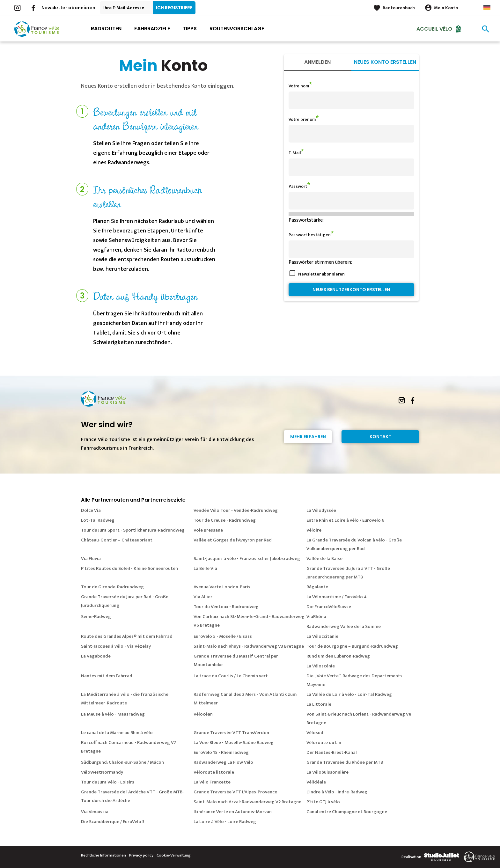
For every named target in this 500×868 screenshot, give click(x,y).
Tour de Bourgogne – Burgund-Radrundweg (352, 646)
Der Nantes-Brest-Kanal (332, 752)
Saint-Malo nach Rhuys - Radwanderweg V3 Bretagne (249, 646)
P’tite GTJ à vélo (323, 802)
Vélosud (315, 733)
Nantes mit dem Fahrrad (107, 676)
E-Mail (295, 153)
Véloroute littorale (214, 772)
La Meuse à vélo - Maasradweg (113, 714)
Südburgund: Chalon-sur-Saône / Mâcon (122, 762)
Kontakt (380, 437)
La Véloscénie (321, 666)
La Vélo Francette (212, 782)
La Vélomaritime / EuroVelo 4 (337, 597)
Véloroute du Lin (324, 743)
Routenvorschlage (237, 29)
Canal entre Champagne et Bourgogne (347, 812)
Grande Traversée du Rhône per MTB (345, 762)
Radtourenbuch (399, 8)
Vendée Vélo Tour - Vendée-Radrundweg (236, 510)
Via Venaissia (95, 812)
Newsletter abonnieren (68, 8)
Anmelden (317, 62)
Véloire (314, 530)
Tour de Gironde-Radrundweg (112, 587)
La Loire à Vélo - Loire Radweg (225, 822)
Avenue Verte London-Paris (222, 587)
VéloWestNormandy (102, 772)
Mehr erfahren (308, 437)
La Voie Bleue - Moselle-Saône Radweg (234, 743)
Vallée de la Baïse (324, 559)
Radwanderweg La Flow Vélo (223, 762)
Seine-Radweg (96, 617)
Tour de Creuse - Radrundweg (225, 520)
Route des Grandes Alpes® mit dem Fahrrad (127, 636)
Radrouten (106, 29)
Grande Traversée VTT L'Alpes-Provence (235, 792)
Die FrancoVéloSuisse (329, 607)
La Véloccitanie (322, 636)
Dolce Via (91, 510)
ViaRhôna (316, 617)
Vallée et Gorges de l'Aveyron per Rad (233, 540)
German (487, 7)
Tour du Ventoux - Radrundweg (226, 607)
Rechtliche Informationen (103, 855)
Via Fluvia (91, 559)
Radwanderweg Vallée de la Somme (344, 626)
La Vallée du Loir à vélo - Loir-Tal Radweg (349, 694)
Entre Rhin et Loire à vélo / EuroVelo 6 (345, 520)
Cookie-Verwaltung (174, 855)
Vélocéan (203, 714)
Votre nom (299, 86)
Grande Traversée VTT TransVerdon (231, 733)
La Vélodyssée (321, 510)
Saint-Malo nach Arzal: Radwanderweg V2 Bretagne (247, 802)
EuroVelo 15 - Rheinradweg (221, 752)
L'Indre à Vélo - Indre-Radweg (337, 792)
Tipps (190, 29)
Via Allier (203, 597)
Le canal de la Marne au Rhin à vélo (117, 733)
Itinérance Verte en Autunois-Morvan (233, 812)
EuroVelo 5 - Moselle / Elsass (223, 636)
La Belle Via (205, 568)
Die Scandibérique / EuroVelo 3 (113, 822)
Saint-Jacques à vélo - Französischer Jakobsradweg (247, 559)
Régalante (317, 587)
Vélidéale (316, 782)
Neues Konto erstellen (385, 62)
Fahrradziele (152, 29)
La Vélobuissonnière (327, 772)
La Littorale (319, 704)
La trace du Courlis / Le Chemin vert (231, 676)
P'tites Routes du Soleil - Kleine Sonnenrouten (129, 568)
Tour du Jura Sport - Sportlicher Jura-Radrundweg (133, 530)
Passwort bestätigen (310, 235)
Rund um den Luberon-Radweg (338, 656)
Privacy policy (141, 855)
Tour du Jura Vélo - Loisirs (108, 782)
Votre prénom (302, 119)
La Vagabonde (96, 656)
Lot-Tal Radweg (98, 520)
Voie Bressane (208, 530)
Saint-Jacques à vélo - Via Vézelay (116, 646)
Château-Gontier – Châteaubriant (117, 540)
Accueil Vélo (434, 29)
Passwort (298, 186)
